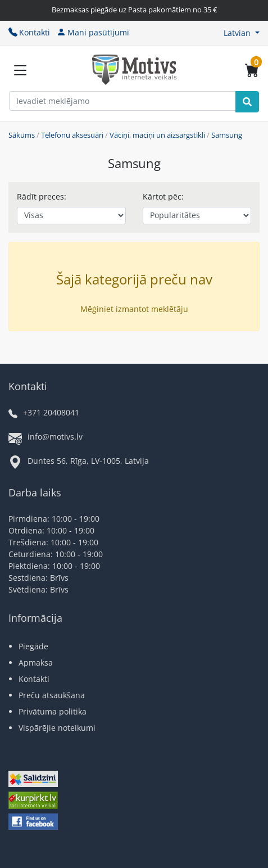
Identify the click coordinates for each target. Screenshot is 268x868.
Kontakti (29, 32)
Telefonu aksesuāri (72, 135)
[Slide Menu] (20, 70)
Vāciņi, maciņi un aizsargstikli (157, 135)
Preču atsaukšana (52, 695)
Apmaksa (36, 663)
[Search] (247, 102)
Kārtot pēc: (163, 196)
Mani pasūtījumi (93, 32)
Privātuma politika (53, 711)
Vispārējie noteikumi (57, 728)
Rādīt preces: (42, 196)
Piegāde (33, 646)
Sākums (22, 135)
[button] (242, 33)
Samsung (227, 135)
